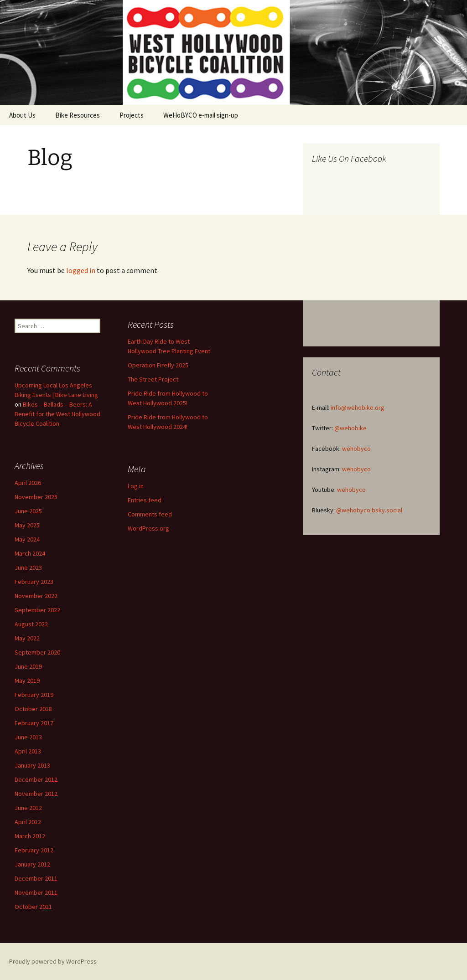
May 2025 (27, 525)
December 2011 (36, 878)
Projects (132, 115)
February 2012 (34, 850)
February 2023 (34, 582)
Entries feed (145, 500)
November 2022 (36, 596)
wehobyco (356, 449)
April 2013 (28, 751)
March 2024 (30, 553)
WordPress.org (148, 528)
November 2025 (36, 497)
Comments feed (150, 514)
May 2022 (27, 638)
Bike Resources (78, 115)
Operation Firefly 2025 (158, 365)
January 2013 (32, 765)
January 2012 (32, 864)
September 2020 (37, 652)
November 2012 (36, 794)
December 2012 (36, 779)
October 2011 (33, 907)
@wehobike (350, 428)
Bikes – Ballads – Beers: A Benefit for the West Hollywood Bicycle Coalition (57, 414)
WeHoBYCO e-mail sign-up (201, 115)
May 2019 (27, 681)
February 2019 (34, 695)
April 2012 (28, 822)
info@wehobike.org (358, 407)
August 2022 (31, 624)
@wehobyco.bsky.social (369, 510)
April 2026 (28, 483)
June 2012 (28, 808)
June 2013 (28, 737)
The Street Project (153, 379)
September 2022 (37, 610)
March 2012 (30, 836)
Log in (136, 486)
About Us (22, 115)
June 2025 (28, 511)
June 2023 (28, 567)
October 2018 (33, 709)
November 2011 (36, 892)
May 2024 (27, 539)
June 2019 (28, 666)
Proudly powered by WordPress (53, 961)
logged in (81, 270)
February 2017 (34, 723)
